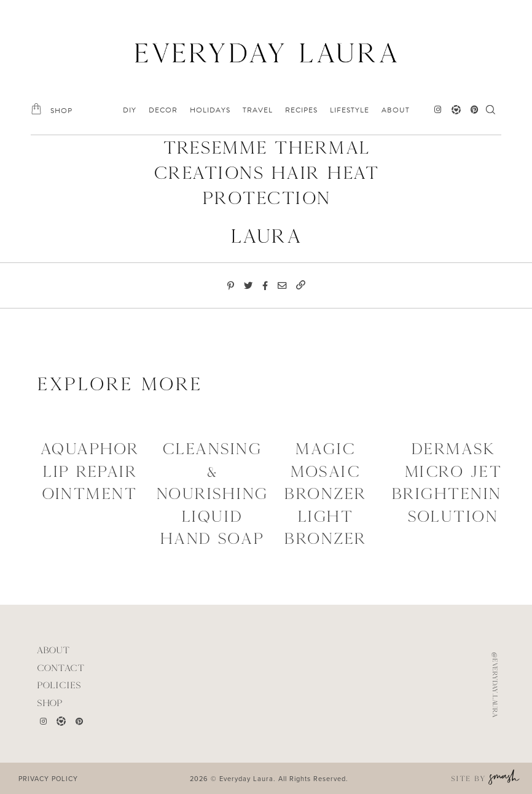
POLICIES (59, 685)
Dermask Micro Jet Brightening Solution (453, 482)
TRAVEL (258, 110)
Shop (50, 703)
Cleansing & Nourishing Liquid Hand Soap (212, 493)
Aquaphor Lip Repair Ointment (90, 471)
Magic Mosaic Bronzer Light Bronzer (325, 493)
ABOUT (396, 110)
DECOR (163, 110)
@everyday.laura (495, 685)
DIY (130, 110)
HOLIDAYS (210, 110)
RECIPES (301, 110)
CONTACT (61, 668)
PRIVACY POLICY (48, 779)
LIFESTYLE (350, 110)
